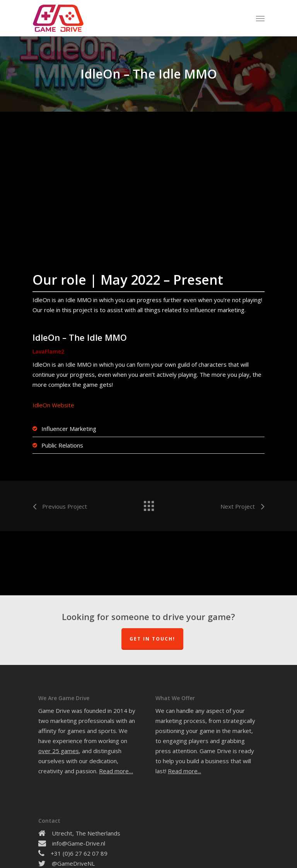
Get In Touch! (152, 639)
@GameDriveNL (73, 863)
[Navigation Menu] (260, 18)
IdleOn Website (53, 405)
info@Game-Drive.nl (79, 843)
